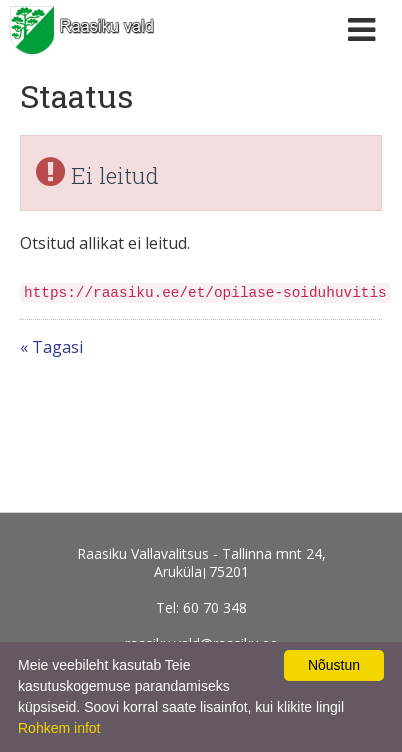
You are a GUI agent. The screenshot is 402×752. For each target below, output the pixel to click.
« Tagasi (51, 347)
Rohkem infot (59, 728)
